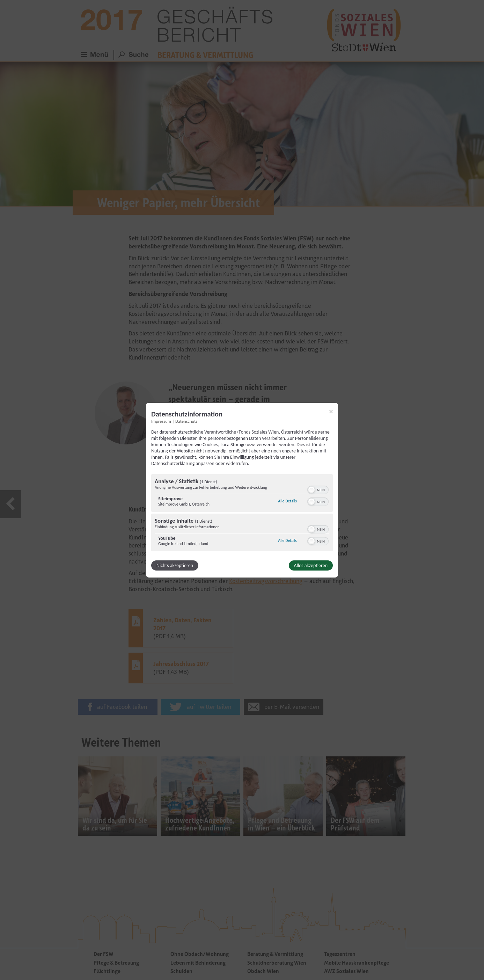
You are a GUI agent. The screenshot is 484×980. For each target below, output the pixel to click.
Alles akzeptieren (311, 565)
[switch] (318, 489)
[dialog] (242, 490)
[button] (311, 490)
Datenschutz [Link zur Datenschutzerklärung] (186, 421)
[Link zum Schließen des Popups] (331, 411)
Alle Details (287, 501)
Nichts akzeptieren (175, 565)
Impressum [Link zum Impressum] (161, 421)
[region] (242, 514)
